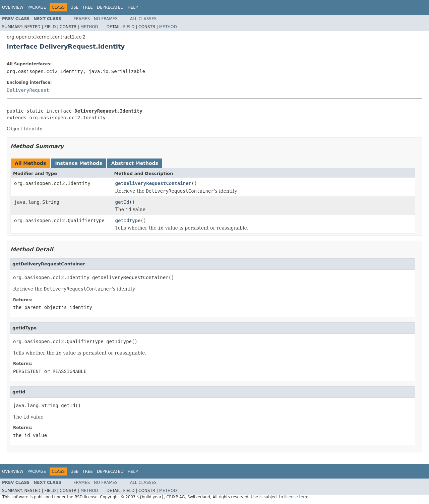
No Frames (106, 19)
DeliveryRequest (28, 90)
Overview (13, 7)
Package (37, 7)
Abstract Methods (135, 163)
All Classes (143, 19)
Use (74, 7)
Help (133, 7)
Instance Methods (78, 163)
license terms (297, 497)
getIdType (128, 220)
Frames (82, 19)
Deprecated (110, 7)
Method (89, 27)
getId (122, 202)
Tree (88, 7)
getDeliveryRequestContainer (154, 183)
